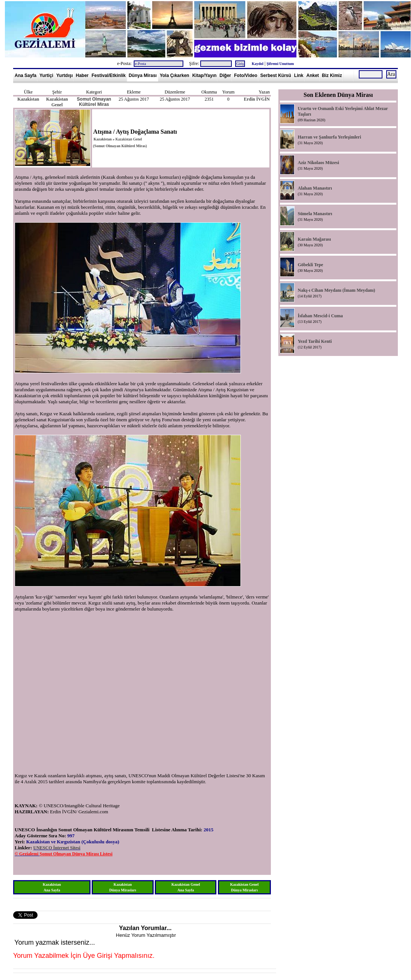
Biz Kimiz (332, 75)
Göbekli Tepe (310, 265)
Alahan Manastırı (315, 188)
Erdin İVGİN (257, 99)
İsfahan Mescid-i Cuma (320, 316)
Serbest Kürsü (276, 75)
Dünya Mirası (143, 75)
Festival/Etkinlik (109, 75)
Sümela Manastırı (315, 214)
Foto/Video (246, 75)
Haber (82, 75)
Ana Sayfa (26, 75)
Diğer (225, 75)
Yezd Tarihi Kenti (315, 341)
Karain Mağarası (314, 239)
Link (299, 75)
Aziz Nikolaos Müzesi (318, 163)
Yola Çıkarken (174, 75)
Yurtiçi (46, 75)
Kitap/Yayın (205, 75)
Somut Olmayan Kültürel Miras (94, 102)
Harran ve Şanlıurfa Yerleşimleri (329, 137)
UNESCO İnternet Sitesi (57, 848)
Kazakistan (28, 99)
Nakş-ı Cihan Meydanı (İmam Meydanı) (336, 290)
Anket (313, 75)
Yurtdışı (65, 75)
